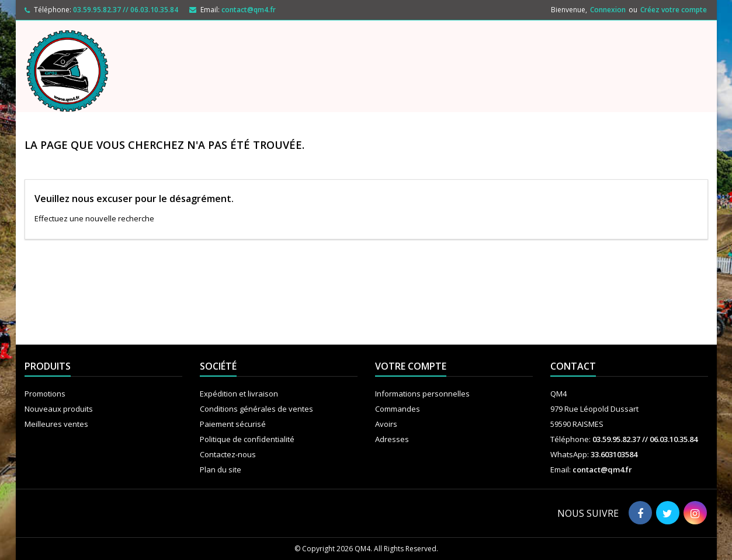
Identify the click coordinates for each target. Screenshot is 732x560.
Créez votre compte (674, 10)
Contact (573, 366)
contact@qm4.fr (249, 10)
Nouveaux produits (59, 409)
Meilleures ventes (56, 424)
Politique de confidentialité (247, 439)
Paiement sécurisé (233, 424)
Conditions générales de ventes (256, 409)
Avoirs (386, 424)
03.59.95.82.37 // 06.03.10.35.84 (126, 10)
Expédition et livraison (239, 394)
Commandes (398, 409)
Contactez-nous (228, 454)
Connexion (608, 10)
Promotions (45, 394)
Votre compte (411, 366)
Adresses (392, 439)
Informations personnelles (422, 394)
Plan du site (221, 469)
